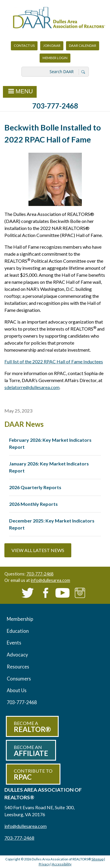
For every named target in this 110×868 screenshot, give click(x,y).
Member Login (55, 59)
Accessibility (62, 864)
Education (18, 631)
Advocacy (17, 655)
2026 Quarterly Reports (35, 487)
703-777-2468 (55, 106)
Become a (32, 727)
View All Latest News (38, 550)
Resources (18, 667)
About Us (17, 690)
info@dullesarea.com (50, 580)
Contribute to (33, 775)
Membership (20, 619)
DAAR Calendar (83, 45)
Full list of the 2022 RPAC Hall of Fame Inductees (54, 361)
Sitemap (98, 859)
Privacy (44, 864)
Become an (31, 751)
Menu (20, 92)
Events (14, 643)
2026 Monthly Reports (33, 504)
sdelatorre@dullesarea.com (32, 387)
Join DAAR (52, 45)
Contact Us (24, 45)
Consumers (19, 679)
